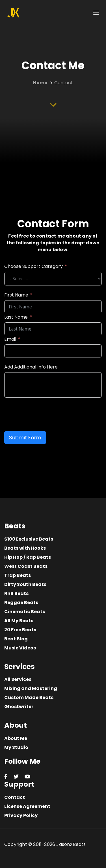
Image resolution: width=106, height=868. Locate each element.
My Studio (16, 747)
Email (10, 339)
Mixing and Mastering (31, 688)
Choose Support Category (33, 266)
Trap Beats (18, 575)
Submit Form (25, 438)
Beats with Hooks (25, 548)
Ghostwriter (19, 707)
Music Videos (20, 648)
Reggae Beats (21, 603)
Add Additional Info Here (31, 367)
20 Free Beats (20, 630)
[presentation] (47, 414)
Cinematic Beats (25, 612)
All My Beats (19, 621)
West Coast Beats (26, 566)
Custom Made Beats (29, 697)
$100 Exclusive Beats (29, 539)
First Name (16, 295)
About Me (16, 738)
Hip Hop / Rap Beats (28, 557)
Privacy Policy (21, 815)
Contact (15, 797)
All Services (18, 679)
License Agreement (27, 806)
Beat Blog (16, 639)
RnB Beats (16, 593)
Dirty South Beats (25, 584)
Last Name (16, 317)
